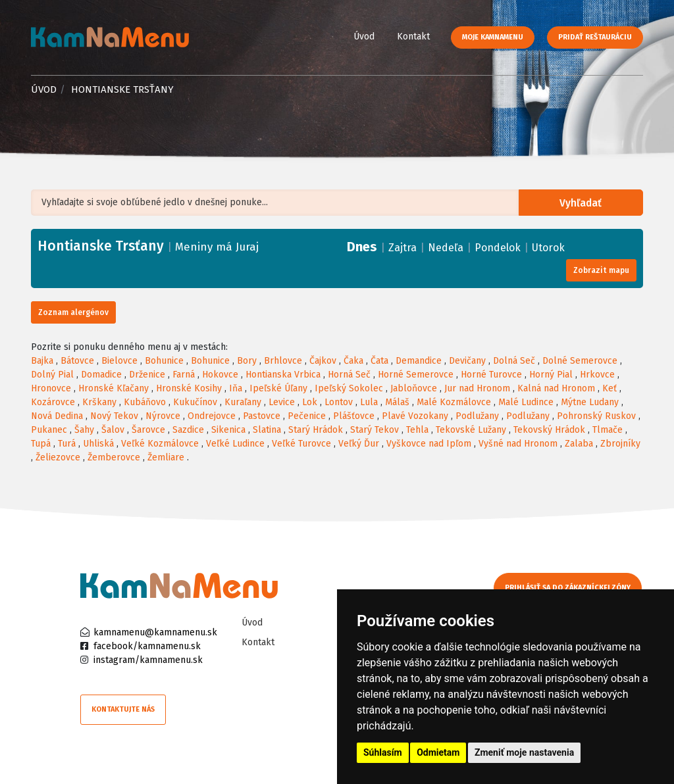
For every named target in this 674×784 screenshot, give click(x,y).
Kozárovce (53, 402)
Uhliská (98, 444)
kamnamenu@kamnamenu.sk (155, 632)
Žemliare (166, 457)
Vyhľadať (582, 203)
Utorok (548, 248)
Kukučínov (195, 402)
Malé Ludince (526, 402)
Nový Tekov (114, 416)
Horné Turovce (491, 375)
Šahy (84, 430)
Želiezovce (58, 457)
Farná (184, 375)
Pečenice (307, 416)
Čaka (353, 361)
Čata (379, 361)
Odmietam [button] (438, 752)
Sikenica (228, 430)
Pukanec (49, 430)
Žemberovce (114, 457)
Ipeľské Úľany (278, 388)
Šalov (113, 430)
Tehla (417, 430)
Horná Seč (349, 375)
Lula (369, 402)
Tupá (41, 444)
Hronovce (51, 388)
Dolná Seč (514, 361)
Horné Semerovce (416, 375)
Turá (67, 444)
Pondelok (498, 248)
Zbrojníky (620, 444)
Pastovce (262, 416)
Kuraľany (243, 402)
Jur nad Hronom (477, 388)
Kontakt (413, 37)
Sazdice (188, 430)
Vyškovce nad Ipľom (429, 444)
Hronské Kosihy (189, 388)
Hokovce (220, 375)
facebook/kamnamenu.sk (147, 646)
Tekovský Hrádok (549, 430)
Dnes (362, 247)
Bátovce (77, 361)
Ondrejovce (212, 416)
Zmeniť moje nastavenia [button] (524, 752)
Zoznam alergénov (73, 312)
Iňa (236, 388)
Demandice (419, 361)
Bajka (42, 361)
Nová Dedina (57, 416)
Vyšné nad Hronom (518, 444)
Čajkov (323, 361)
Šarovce (148, 430)
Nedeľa (446, 248)
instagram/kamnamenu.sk (148, 660)
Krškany (99, 402)
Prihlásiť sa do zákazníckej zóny (569, 588)
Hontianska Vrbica (283, 375)
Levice (282, 402)
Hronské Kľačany (114, 388)
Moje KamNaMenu (493, 37)
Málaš (397, 402)
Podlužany (477, 416)
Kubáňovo (145, 402)
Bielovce (119, 361)
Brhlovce (283, 361)
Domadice (101, 375)
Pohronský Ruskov (596, 416)
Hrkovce (597, 375)
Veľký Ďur (359, 444)
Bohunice (164, 361)
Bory (247, 361)
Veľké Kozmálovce (160, 444)
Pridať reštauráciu (595, 37)
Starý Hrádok (316, 430)
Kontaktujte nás (123, 709)
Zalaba (579, 444)
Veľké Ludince (235, 444)
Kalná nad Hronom (556, 388)
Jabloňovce (414, 388)
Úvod (364, 37)
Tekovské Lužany (471, 430)
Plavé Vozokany (415, 416)
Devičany (467, 361)
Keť (609, 388)
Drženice (147, 375)
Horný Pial (551, 375)
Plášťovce (354, 416)
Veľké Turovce (301, 444)
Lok (310, 402)
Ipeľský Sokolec (349, 388)
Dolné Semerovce (580, 361)
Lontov (339, 402)
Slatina (267, 430)
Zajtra (402, 248)
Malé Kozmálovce (454, 402)
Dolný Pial (52, 375)
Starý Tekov (375, 430)
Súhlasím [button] (383, 752)
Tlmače (608, 430)
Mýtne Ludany (590, 402)
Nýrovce (163, 416)
